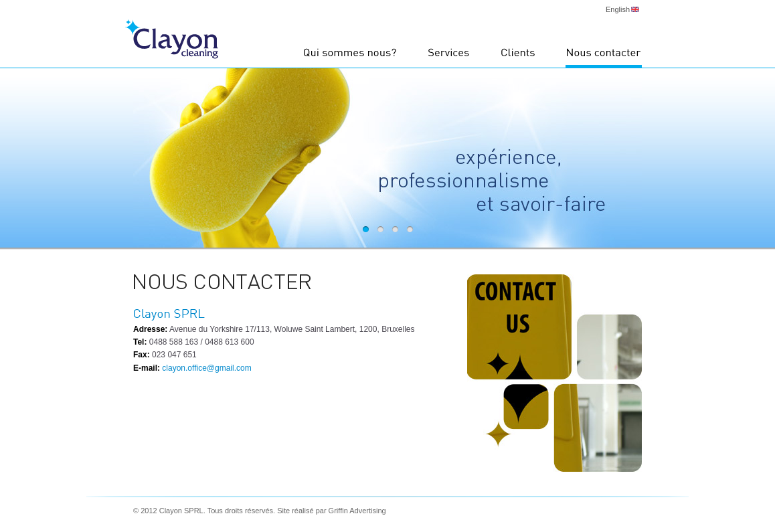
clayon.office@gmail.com (206, 368)
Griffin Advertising (357, 511)
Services (449, 57)
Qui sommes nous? (350, 57)
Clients (518, 57)
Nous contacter (604, 57)
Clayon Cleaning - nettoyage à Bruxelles (172, 39)
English (618, 9)
